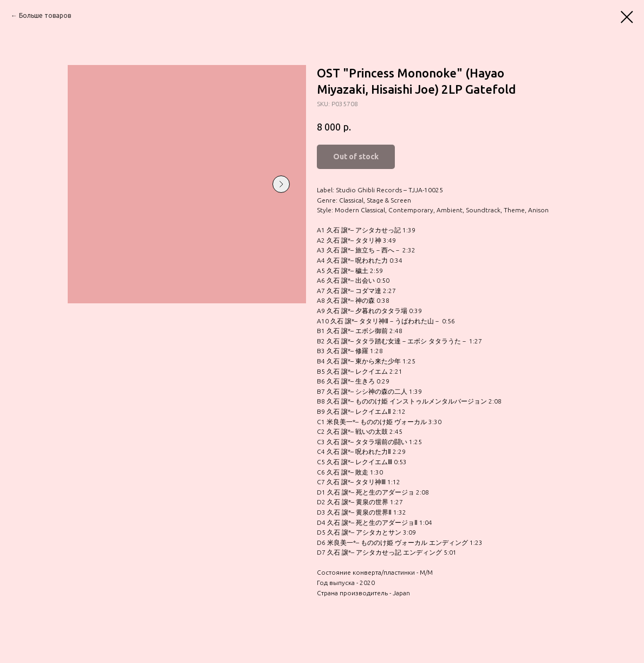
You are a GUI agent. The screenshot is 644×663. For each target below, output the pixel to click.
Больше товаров (45, 15)
